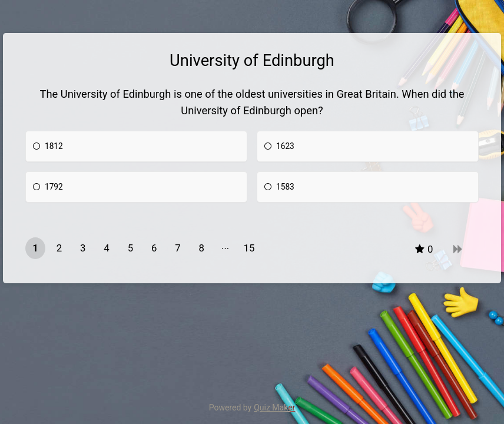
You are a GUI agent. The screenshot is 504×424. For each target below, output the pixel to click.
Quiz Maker (274, 408)
